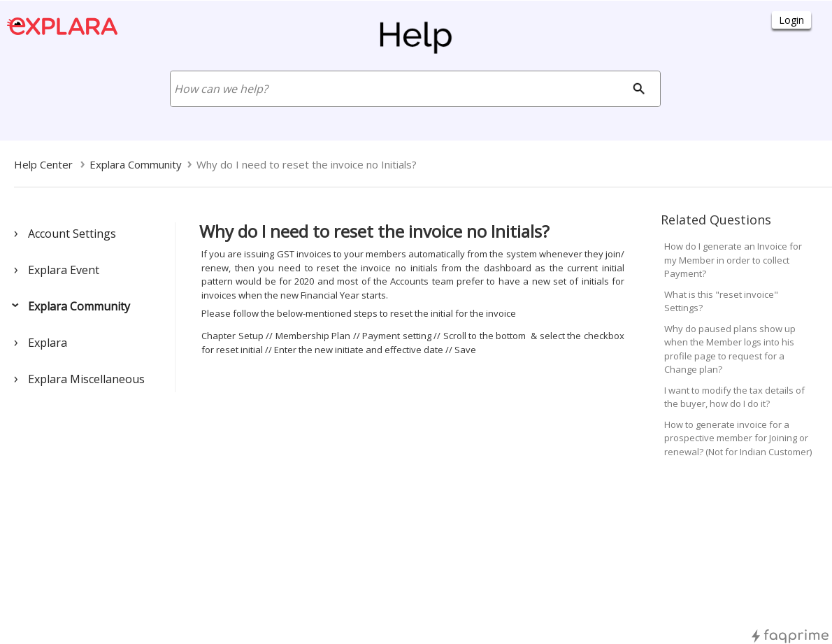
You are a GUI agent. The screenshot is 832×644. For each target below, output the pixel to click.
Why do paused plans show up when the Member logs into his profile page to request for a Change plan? (730, 349)
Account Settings (72, 234)
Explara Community (79, 306)
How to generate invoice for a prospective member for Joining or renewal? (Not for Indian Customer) (738, 438)
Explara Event (64, 270)
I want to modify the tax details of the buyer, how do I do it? (734, 397)
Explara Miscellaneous (86, 379)
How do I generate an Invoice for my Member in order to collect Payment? (733, 260)
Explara (48, 343)
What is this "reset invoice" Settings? (721, 301)
